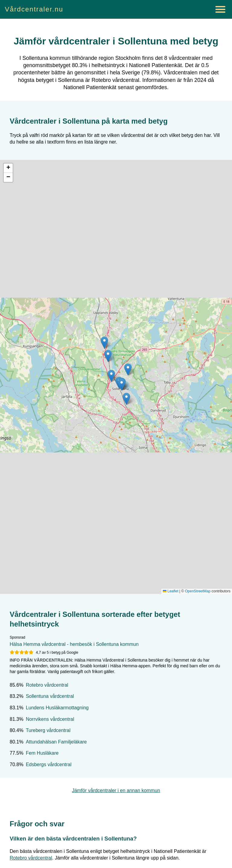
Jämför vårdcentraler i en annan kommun (116, 790)
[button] (104, 343)
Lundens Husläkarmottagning (57, 708)
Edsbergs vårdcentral (48, 764)
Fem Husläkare (42, 753)
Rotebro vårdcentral (47, 685)
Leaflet (171, 591)
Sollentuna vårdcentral (50, 696)
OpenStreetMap (198, 591)
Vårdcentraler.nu (34, 9)
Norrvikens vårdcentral (50, 719)
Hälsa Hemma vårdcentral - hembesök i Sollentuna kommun (74, 644)
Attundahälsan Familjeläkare (56, 742)
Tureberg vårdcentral (48, 730)
